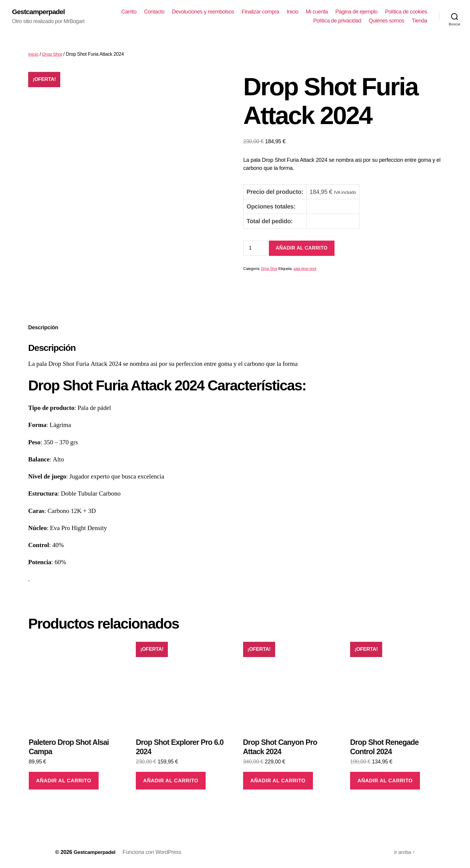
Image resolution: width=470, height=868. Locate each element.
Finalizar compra (310, 12)
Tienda (419, 21)
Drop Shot (53, 55)
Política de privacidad (337, 21)
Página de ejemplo (406, 12)
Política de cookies (285, 21)
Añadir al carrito (302, 249)
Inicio (342, 12)
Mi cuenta (367, 12)
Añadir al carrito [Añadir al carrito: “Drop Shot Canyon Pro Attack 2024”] (278, 779)
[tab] (43, 327)
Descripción (43, 327)
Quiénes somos (387, 21)
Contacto (204, 12)
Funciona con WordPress (154, 851)
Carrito (178, 12)
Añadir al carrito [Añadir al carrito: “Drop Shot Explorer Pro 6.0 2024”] (171, 779)
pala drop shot (305, 269)
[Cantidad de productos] (255, 248)
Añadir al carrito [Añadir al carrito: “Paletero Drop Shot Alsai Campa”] (64, 779)
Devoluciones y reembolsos (253, 12)
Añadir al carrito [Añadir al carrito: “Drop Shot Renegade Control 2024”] (385, 779)
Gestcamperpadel (40, 12)
